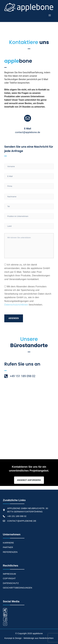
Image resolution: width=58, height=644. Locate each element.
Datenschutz (11, 583)
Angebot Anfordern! (29, 480)
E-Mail (28, 129)
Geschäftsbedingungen (17, 588)
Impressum (9, 574)
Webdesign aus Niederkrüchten (39, 638)
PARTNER (8, 547)
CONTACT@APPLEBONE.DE (22, 521)
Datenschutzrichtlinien (16, 305)
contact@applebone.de (28, 132)
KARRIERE (8, 543)
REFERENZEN (10, 552)
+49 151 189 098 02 (17, 516)
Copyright (9, 578)
